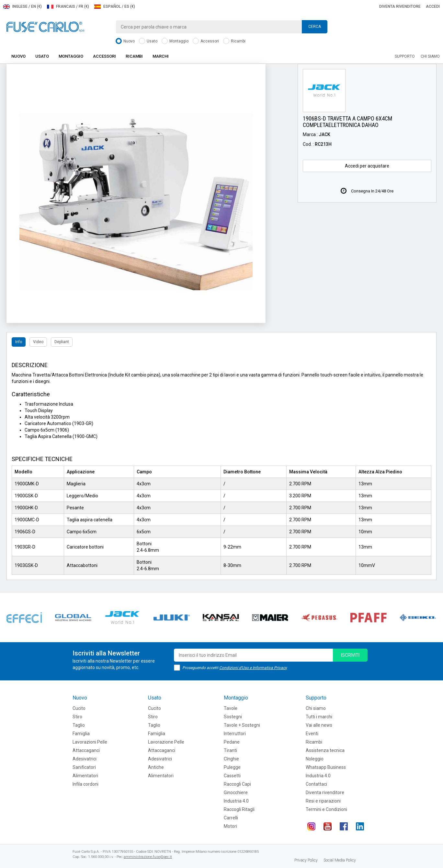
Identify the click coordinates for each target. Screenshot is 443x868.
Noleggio (315, 759)
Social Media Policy (340, 860)
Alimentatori (85, 776)
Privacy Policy (306, 860)
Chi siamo (430, 56)
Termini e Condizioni (326, 809)
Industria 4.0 (236, 801)
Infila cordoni (85, 784)
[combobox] (221, 27)
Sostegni (233, 717)
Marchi (161, 56)
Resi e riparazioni (323, 801)
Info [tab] (19, 342)
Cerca (315, 27)
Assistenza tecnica (325, 750)
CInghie (231, 759)
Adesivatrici (85, 759)
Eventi (312, 734)
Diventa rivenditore (400, 6)
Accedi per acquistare (367, 166)
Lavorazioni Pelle (90, 742)
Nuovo (125, 41)
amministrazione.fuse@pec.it (148, 857)
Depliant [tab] (62, 342)
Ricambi (234, 41)
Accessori (206, 41)
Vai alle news (319, 725)
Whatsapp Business (326, 767)
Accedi (433, 6)
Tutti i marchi (319, 717)
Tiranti (230, 750)
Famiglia (81, 734)
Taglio (79, 725)
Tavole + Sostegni (242, 725)
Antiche (156, 767)
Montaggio (175, 41)
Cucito (79, 708)
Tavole (231, 708)
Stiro (77, 717)
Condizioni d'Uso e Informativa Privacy (253, 668)
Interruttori (235, 734)
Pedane (232, 742)
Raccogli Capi (237, 784)
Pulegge (232, 767)
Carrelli (231, 818)
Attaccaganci (86, 750)
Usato (148, 41)
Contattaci (316, 784)
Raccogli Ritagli (239, 809)
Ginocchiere (236, 793)
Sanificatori (84, 767)
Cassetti (232, 776)
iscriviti (350, 655)
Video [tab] (38, 342)
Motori (230, 826)
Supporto (405, 56)
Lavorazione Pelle (166, 742)
